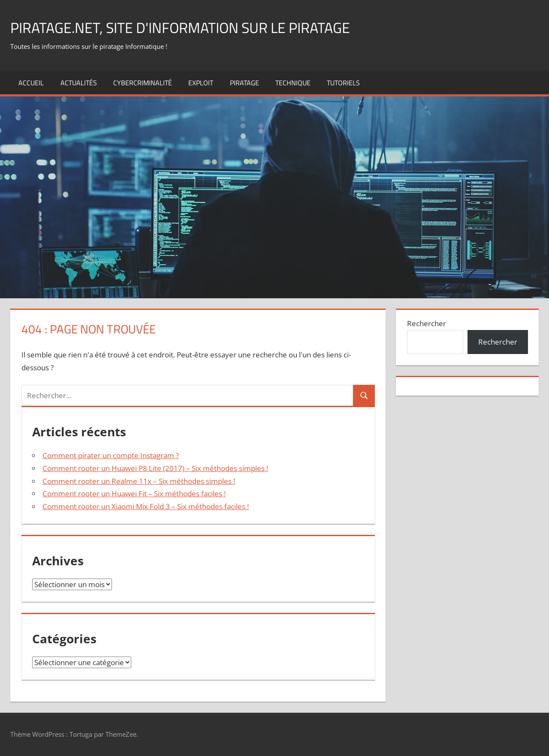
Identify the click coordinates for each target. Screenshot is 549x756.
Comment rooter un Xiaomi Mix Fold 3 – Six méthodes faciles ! (146, 506)
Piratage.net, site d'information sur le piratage (191, 27)
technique (293, 83)
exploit (201, 83)
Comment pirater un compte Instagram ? (111, 455)
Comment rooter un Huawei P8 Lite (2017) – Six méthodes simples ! (155, 468)
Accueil (31, 83)
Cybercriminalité (143, 83)
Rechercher (427, 323)
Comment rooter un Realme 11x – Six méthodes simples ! (139, 481)
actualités (79, 83)
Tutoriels (343, 83)
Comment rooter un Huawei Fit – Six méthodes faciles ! (134, 493)
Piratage (244, 83)
